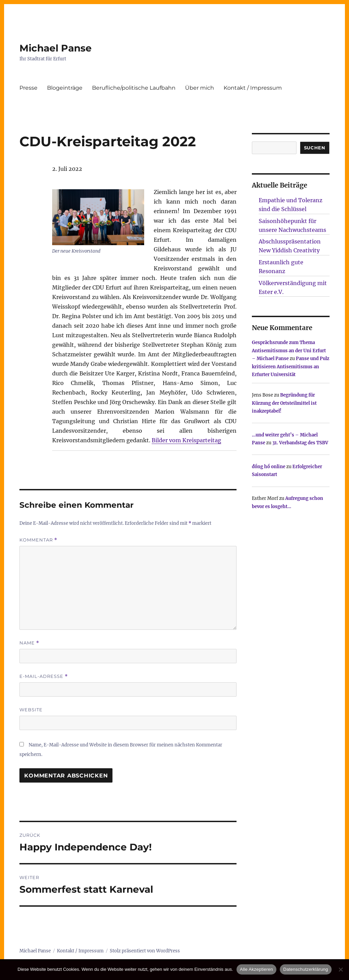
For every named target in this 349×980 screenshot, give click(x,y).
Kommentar (38, 540)
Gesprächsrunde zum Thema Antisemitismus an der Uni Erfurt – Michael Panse (289, 351)
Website (31, 710)
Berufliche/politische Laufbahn (134, 88)
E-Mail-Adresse (44, 676)
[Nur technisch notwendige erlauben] (340, 969)
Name (29, 643)
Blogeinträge (65, 88)
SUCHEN (315, 148)
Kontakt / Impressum (253, 88)
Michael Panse (56, 48)
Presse (28, 88)
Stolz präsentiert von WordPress (145, 951)
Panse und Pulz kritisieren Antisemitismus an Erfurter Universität (291, 367)
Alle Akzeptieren (256, 969)
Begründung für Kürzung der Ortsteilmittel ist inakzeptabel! (284, 403)
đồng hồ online (269, 467)
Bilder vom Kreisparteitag (186, 440)
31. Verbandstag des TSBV (300, 443)
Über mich (200, 88)
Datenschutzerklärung (306, 969)
